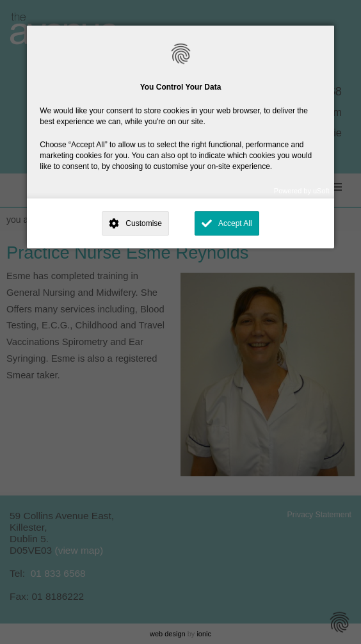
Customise (144, 223)
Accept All (235, 223)
